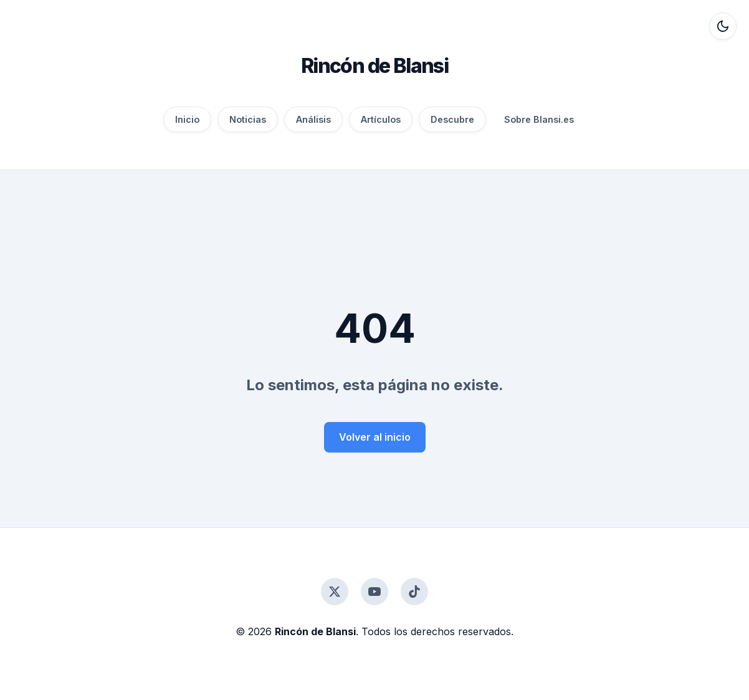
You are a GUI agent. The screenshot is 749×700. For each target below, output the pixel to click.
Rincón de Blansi (374, 66)
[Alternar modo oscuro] (723, 26)
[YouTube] (374, 592)
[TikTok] (414, 592)
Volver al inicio (375, 437)
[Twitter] (335, 592)
